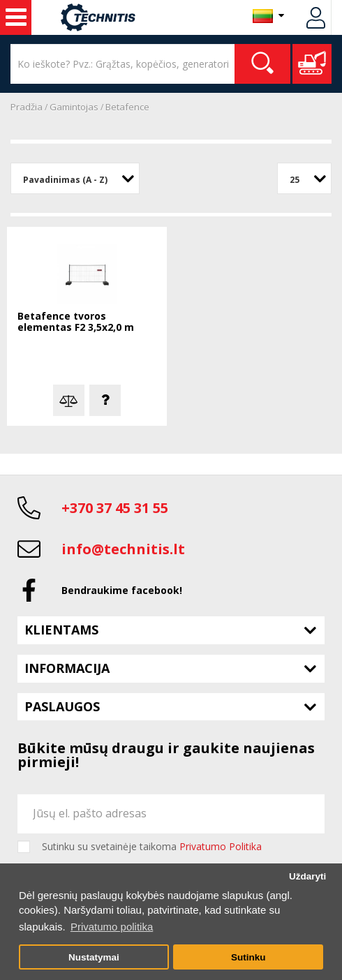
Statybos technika (16, 17)
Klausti (105, 400)
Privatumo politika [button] (112, 927)
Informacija (67, 668)
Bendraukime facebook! (122, 590)
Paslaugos (62, 706)
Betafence (127, 107)
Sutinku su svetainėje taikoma (152, 847)
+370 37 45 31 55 (115, 508)
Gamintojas (74, 107)
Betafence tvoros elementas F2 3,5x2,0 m (76, 322)
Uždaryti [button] (307, 876)
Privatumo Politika (221, 846)
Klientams (61, 630)
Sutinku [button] (248, 957)
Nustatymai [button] (94, 957)
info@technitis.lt (123, 549)
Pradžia (27, 107)
